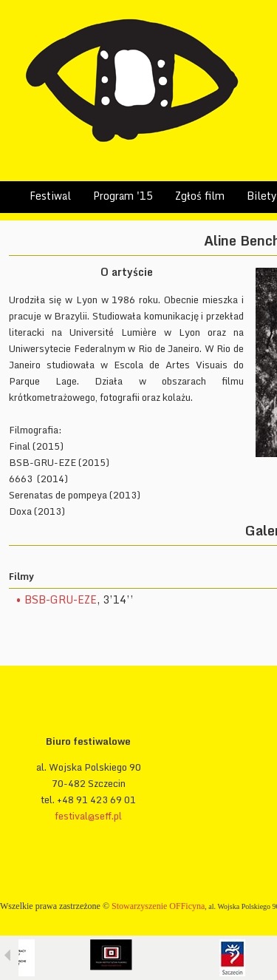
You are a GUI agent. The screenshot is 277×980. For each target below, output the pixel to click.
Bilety (262, 196)
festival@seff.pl (88, 816)
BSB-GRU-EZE (61, 599)
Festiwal (50, 196)
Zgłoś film (200, 196)
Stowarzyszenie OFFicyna (158, 906)
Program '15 (123, 196)
